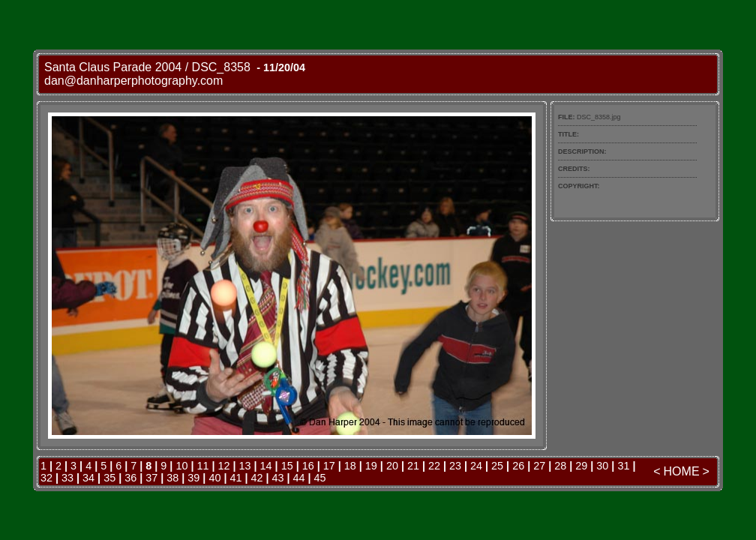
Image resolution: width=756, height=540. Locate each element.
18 (350, 466)
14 (266, 466)
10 (181, 466)
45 (320, 478)
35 (109, 478)
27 (539, 466)
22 (434, 466)
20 (392, 466)
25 (497, 466)
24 (476, 466)
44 (299, 478)
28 (560, 466)
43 (278, 478)
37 (151, 478)
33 (67, 478)
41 (235, 478)
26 (518, 466)
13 (245, 466)
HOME (682, 471)
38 (172, 478)
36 (130, 478)
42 (256, 478)
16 (308, 466)
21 (413, 466)
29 (581, 466)
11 (202, 466)
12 (224, 466)
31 (623, 466)
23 (455, 466)
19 (371, 466)
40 (214, 478)
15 (287, 466)
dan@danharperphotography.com (133, 81)
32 (46, 478)
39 (193, 478)
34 (88, 478)
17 (329, 466)
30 (602, 466)
